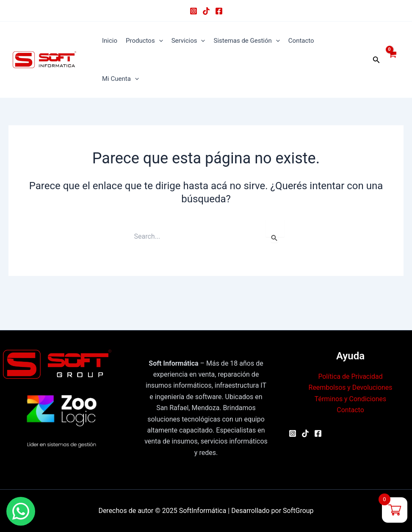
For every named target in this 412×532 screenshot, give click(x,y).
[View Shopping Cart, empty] (392, 60)
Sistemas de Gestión (246, 41)
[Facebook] (219, 11)
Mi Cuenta (120, 79)
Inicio (110, 41)
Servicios (188, 41)
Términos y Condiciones (350, 399)
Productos (144, 41)
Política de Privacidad (350, 376)
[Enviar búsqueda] (274, 238)
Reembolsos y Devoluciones (350, 387)
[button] (376, 60)
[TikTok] (206, 11)
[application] (159, 41)
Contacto (301, 41)
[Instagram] (194, 11)
